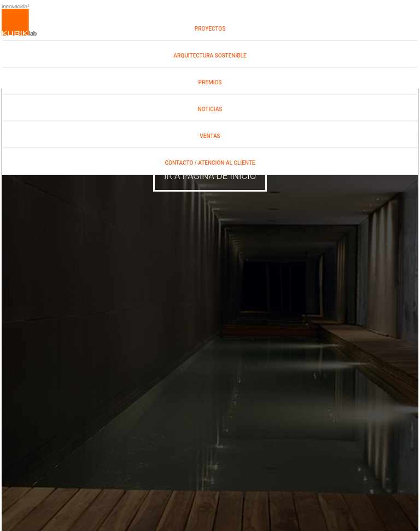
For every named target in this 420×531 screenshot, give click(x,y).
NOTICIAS (210, 109)
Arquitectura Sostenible (210, 56)
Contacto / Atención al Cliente (210, 163)
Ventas (210, 136)
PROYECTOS (210, 29)
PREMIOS (210, 82)
